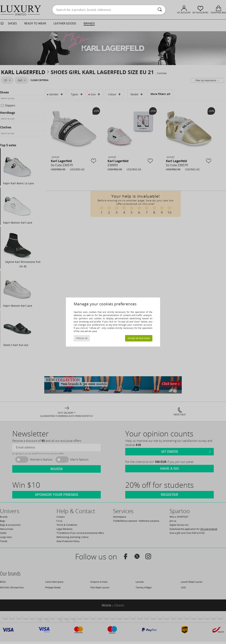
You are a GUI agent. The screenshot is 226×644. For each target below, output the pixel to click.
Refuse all (82, 338)
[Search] (160, 10)
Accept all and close (139, 338)
